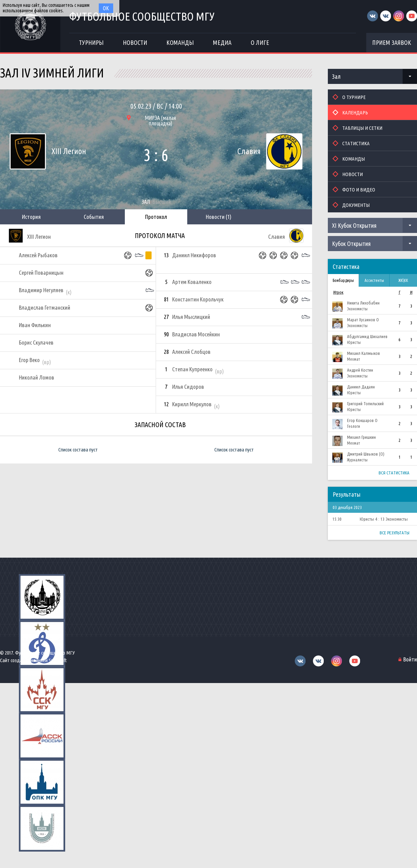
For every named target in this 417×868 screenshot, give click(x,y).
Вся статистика (394, 473)
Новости (219, 217)
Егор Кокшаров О (362, 420)
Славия (249, 151)
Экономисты (357, 309)
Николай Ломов (37, 377)
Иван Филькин (35, 325)
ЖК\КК (403, 280)
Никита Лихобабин (363, 303)
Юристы (354, 342)
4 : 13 (380, 519)
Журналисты (357, 460)
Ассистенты (374, 280)
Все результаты (395, 533)
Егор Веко (29, 360)
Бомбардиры (343, 280)
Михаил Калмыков (364, 353)
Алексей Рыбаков (38, 255)
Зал (336, 76)
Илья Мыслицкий (191, 317)
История (31, 217)
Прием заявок (392, 42)
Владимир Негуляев (41, 290)
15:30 (337, 519)
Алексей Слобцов (191, 352)
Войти (410, 659)
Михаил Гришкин (361, 437)
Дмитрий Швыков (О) (366, 454)
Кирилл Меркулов (192, 404)
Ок (106, 8)
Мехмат (354, 359)
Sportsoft (58, 660)
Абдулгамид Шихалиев (367, 336)
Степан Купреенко (192, 369)
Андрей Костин (360, 370)
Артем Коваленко (192, 282)
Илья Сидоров (188, 387)
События (94, 217)
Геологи (354, 426)
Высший (162, 202)
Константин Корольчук (198, 299)
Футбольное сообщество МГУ (142, 16)
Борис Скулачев (36, 342)
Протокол (156, 217)
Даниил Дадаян (361, 387)
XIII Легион (69, 151)
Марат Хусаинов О (363, 320)
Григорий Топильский (365, 404)
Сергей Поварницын (41, 272)
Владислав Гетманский (45, 307)
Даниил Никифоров (194, 255)
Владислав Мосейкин (196, 334)
